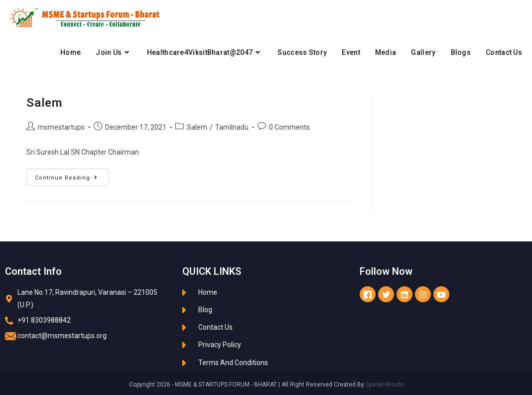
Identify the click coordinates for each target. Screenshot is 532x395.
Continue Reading (72, 175)
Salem (44, 103)
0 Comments (289, 127)
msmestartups (61, 127)
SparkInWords (385, 385)
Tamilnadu (232, 127)
